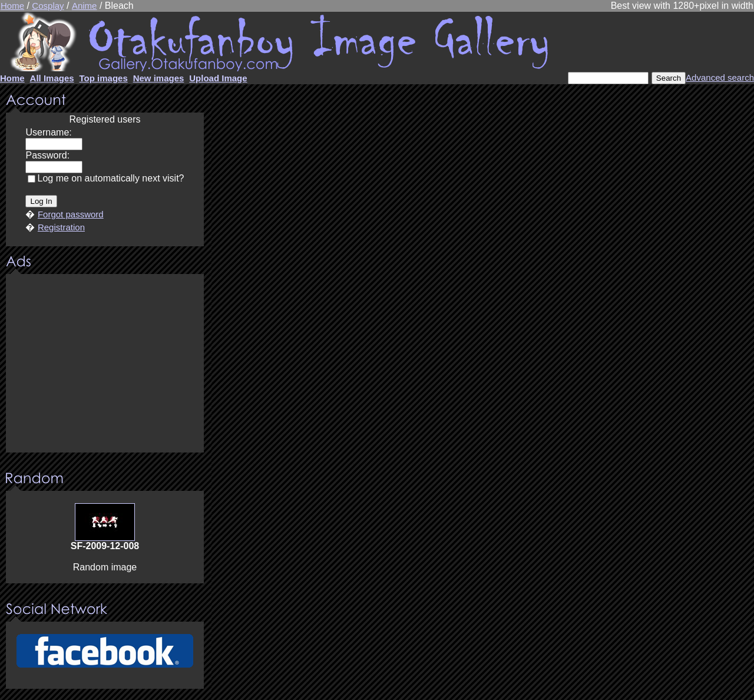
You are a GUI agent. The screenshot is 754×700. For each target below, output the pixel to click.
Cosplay (48, 6)
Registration (61, 227)
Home (12, 6)
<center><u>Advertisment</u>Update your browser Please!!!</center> (105, 364)
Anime (85, 6)
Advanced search (720, 77)
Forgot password (71, 214)
